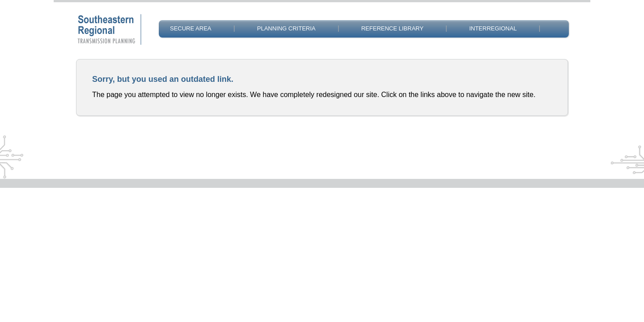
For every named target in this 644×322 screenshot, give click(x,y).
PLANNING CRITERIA (286, 28)
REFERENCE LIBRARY (392, 28)
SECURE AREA (191, 28)
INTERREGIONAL (493, 28)
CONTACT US (189, 50)
